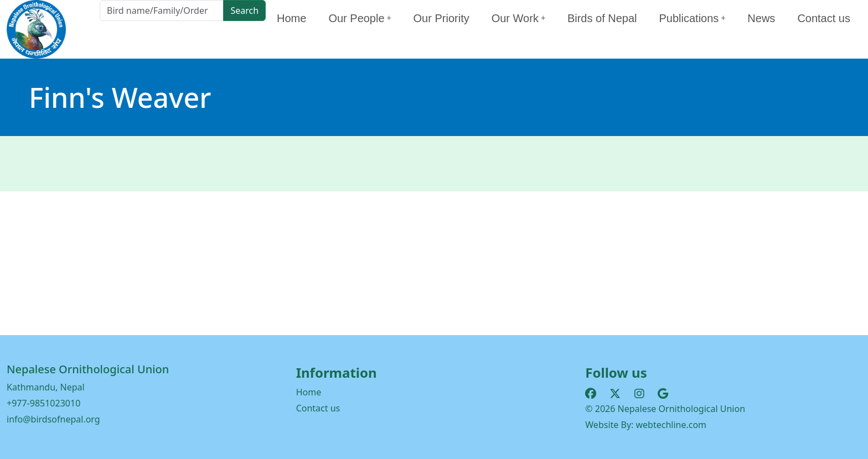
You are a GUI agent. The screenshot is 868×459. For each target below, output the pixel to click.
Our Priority (441, 18)
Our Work (518, 18)
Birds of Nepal (602, 18)
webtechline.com (671, 425)
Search (244, 11)
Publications (693, 18)
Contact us (824, 18)
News (761, 18)
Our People (360, 18)
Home (291, 18)
